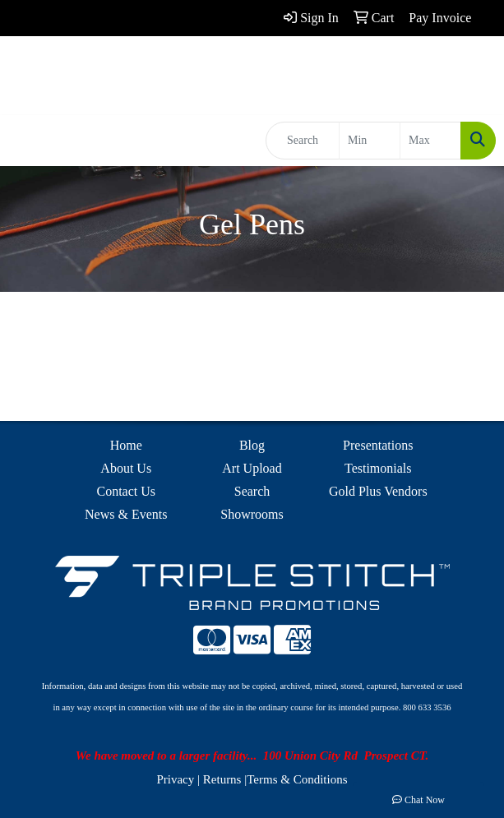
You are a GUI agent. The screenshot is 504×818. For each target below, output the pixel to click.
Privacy (175, 779)
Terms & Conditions (297, 779)
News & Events (126, 514)
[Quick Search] (303, 141)
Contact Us (126, 491)
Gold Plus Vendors (378, 491)
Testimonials (378, 468)
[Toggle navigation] (25, 141)
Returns (222, 779)
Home (126, 445)
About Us (126, 468)
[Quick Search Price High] (430, 141)
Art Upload (252, 468)
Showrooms (252, 514)
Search (252, 491)
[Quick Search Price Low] (370, 141)
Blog (252, 445)
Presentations (378, 445)
